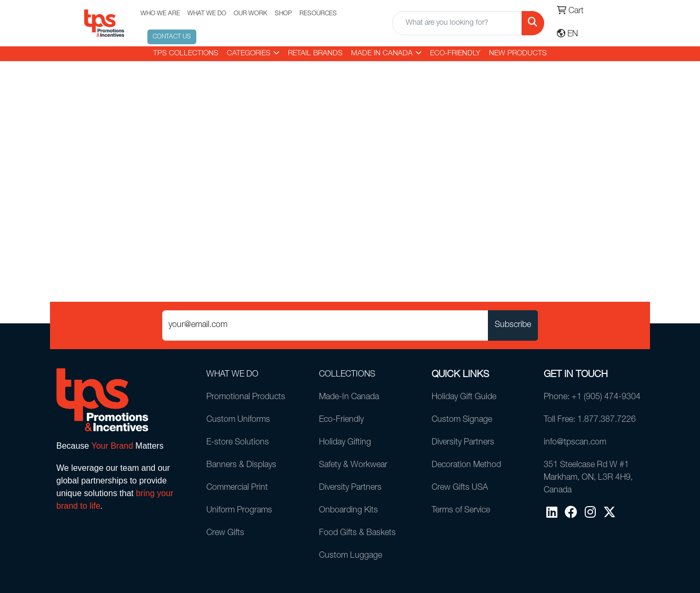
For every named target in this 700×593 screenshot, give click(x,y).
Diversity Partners (350, 488)
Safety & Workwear (353, 466)
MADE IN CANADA (382, 54)
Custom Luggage (351, 556)
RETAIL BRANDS (315, 54)
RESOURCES (318, 14)
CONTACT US (172, 37)
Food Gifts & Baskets (357, 533)
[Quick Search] (457, 23)
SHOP (283, 14)
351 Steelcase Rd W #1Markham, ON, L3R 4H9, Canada (588, 478)
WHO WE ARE (160, 14)
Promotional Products (246, 398)
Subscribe (513, 325)
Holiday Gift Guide (464, 398)
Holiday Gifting (345, 443)
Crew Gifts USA (460, 488)
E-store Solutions (238, 443)
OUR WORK (251, 14)
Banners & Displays (241, 466)
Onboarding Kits (348, 511)
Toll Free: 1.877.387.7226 (590, 420)
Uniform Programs (239, 511)
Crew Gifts (225, 533)
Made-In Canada (349, 398)
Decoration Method (466, 466)
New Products (518, 54)
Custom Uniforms (238, 420)
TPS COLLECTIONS (186, 54)
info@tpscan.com (575, 443)
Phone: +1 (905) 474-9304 (592, 398)
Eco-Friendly (455, 54)
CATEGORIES (249, 54)
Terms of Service (461, 511)
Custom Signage (462, 420)
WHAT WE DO (207, 14)
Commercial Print (237, 488)
